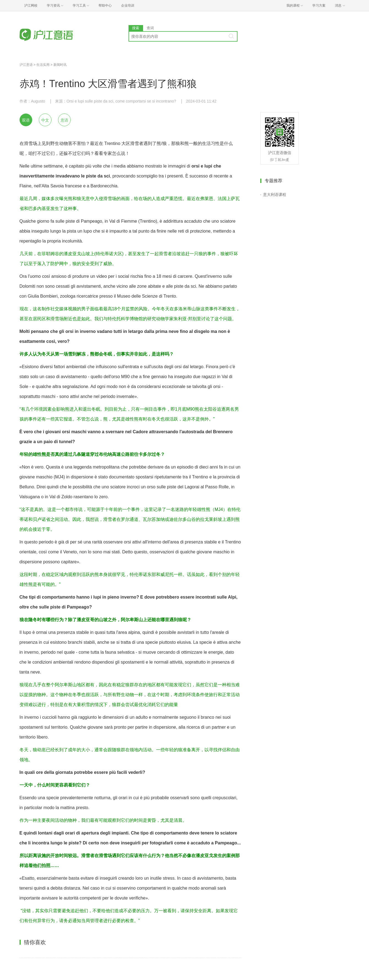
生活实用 (43, 65)
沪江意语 (26, 65)
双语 (26, 120)
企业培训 (128, 6)
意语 (64, 120)
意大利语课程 (275, 195)
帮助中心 (105, 6)
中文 (45, 120)
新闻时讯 (60, 65)
